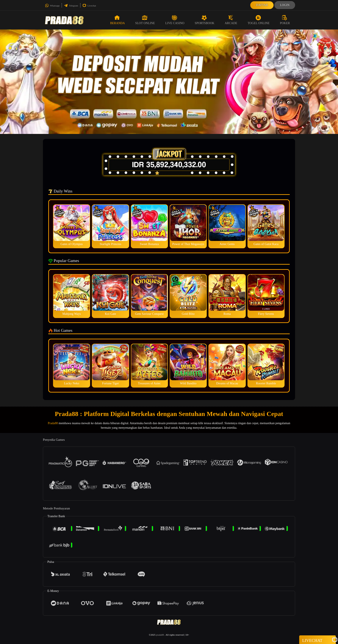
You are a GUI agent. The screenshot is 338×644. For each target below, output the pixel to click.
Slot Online (145, 20)
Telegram (71, 6)
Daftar (262, 5)
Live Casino (175, 20)
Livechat (89, 6)
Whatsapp (52, 6)
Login (285, 5)
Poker (285, 20)
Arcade (231, 20)
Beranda (117, 20)
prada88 (160, 635)
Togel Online (259, 20)
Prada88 (53, 423)
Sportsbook (204, 20)
